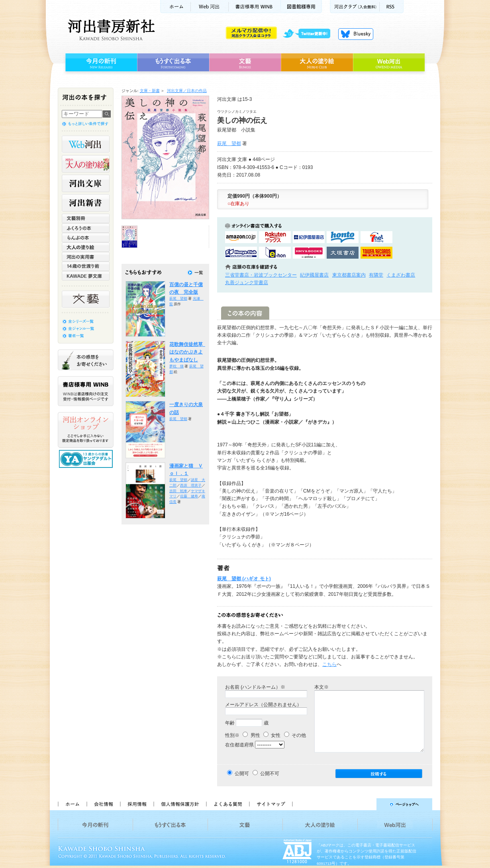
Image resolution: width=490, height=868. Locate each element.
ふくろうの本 (86, 228)
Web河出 (210, 7)
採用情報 (137, 804)
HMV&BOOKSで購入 (309, 253)
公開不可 (270, 774)
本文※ (321, 687)
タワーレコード (376, 253)
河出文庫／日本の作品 (187, 91)
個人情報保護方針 (180, 804)
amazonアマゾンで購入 (241, 237)
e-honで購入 (275, 253)
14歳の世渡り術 (86, 266)
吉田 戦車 (178, 491)
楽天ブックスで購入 (275, 237)
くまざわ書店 (401, 275)
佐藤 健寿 (189, 496)
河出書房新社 (110, 30)
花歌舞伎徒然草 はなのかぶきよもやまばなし (188, 352)
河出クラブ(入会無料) (355, 7)
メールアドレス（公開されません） (263, 705)
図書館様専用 (301, 7)
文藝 (245, 63)
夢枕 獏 (176, 366)
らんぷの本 (86, 238)
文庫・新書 (150, 91)
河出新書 (86, 203)
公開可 (242, 774)
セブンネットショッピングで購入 (376, 237)
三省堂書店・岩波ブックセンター (261, 275)
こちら (329, 664)
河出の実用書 (86, 257)
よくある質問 (227, 804)
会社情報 (103, 804)
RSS (392, 7)
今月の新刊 (100, 63)
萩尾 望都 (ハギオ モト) (244, 579)
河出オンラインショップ (86, 430)
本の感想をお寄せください (86, 360)
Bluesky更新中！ (356, 34)
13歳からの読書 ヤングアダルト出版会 (87, 459)
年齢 (230, 723)
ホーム (175, 7)
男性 (251, 735)
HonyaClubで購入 (241, 253)
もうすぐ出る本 (173, 63)
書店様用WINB (255, 7)
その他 (295, 735)
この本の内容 (245, 313)
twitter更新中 (309, 34)
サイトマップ (271, 804)
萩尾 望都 (229, 143)
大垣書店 (343, 253)
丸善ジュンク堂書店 (247, 283)
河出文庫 (86, 183)
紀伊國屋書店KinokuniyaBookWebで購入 (309, 237)
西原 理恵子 (191, 485)
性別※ (232, 735)
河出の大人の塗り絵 (86, 164)
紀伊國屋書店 (314, 275)
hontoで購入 (343, 237)
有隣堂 (376, 275)
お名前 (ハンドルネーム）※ (255, 687)
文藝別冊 (86, 218)
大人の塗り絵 (317, 63)
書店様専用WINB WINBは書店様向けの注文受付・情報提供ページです (86, 391)
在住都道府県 (239, 745)
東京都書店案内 (349, 275)
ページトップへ (366, 804)
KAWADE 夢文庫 (86, 276)
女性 (272, 735)
